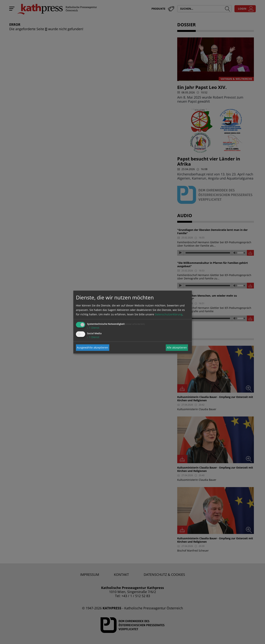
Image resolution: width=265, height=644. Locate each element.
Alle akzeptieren (177, 347)
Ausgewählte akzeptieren (92, 347)
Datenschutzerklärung (169, 314)
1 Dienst (93, 327)
